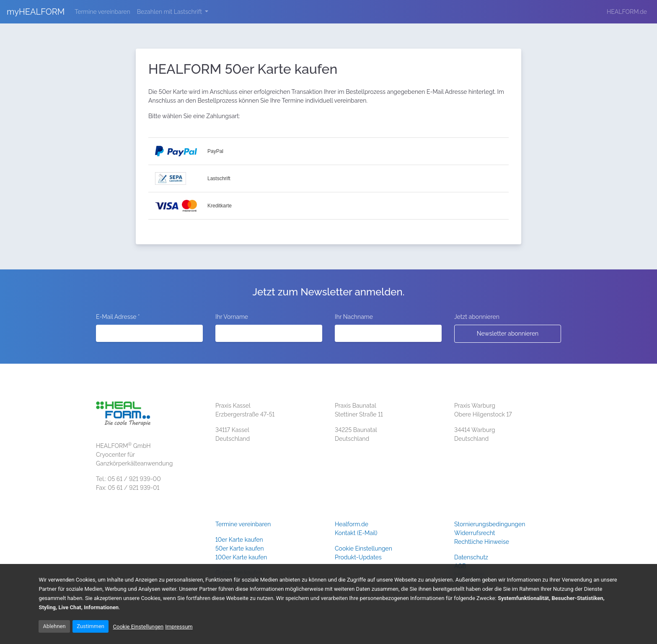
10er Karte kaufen (239, 540)
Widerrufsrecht (475, 533)
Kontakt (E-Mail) (356, 533)
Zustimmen (91, 626)
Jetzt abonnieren (477, 317)
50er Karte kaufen (240, 548)
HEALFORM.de (627, 12)
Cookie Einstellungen (363, 548)
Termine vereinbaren (104, 11)
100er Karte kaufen (241, 557)
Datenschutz (471, 557)
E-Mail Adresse (118, 317)
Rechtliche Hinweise (482, 542)
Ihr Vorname (232, 317)
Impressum (179, 627)
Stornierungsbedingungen (490, 524)
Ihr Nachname (354, 317)
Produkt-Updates (358, 557)
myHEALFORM (36, 12)
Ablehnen (54, 626)
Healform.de (352, 524)
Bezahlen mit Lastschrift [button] (170, 12)
